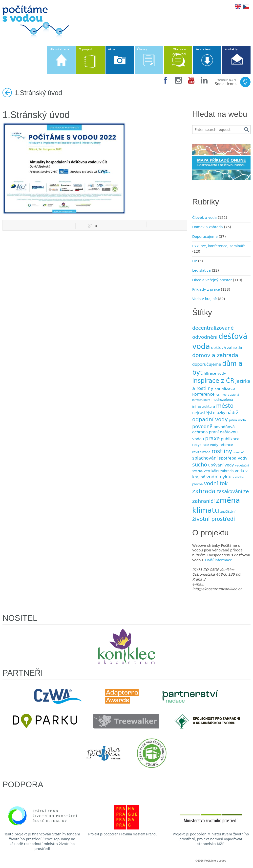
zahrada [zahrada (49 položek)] (204, 491)
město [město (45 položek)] (225, 406)
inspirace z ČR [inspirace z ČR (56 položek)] (213, 381)
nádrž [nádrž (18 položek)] (232, 413)
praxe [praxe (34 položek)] (212, 439)
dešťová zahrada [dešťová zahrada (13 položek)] (227, 348)
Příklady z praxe (206, 289)
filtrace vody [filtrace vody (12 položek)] (215, 373)
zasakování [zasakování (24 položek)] (229, 492)
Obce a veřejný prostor (212, 280)
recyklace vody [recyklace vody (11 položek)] (205, 445)
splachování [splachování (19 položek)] (205, 458)
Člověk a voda (204, 218)
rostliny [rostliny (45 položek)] (222, 451)
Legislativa (201, 270)
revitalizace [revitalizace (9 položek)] (201, 452)
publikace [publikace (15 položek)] (230, 439)
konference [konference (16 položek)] (203, 394)
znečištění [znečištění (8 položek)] (228, 512)
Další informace (219, 560)
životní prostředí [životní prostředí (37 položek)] (214, 519)
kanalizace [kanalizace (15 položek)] (225, 389)
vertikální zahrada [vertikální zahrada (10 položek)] (219, 471)
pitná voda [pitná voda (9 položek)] (237, 420)
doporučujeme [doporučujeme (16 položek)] (207, 364)
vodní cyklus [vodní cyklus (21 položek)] (220, 477)
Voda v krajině (204, 299)
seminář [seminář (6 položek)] (239, 452)
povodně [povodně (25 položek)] (202, 426)
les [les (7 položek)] (218, 395)
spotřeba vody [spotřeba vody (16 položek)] (233, 458)
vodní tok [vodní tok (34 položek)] (216, 484)
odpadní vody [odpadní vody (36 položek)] (210, 419)
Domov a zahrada (208, 227)
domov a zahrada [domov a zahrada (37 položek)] (215, 355)
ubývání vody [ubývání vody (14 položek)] (221, 465)
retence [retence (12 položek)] (226, 445)
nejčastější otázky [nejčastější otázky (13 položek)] (209, 413)
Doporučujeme (205, 237)
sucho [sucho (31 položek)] (200, 465)
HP (195, 261)
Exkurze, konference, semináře (219, 246)
